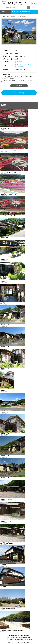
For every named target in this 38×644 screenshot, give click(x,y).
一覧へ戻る (6, 12)
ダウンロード (19, 93)
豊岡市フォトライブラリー (15, 642)
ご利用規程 (19, 86)
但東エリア (18, 62)
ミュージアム (24, 65)
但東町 (17, 65)
